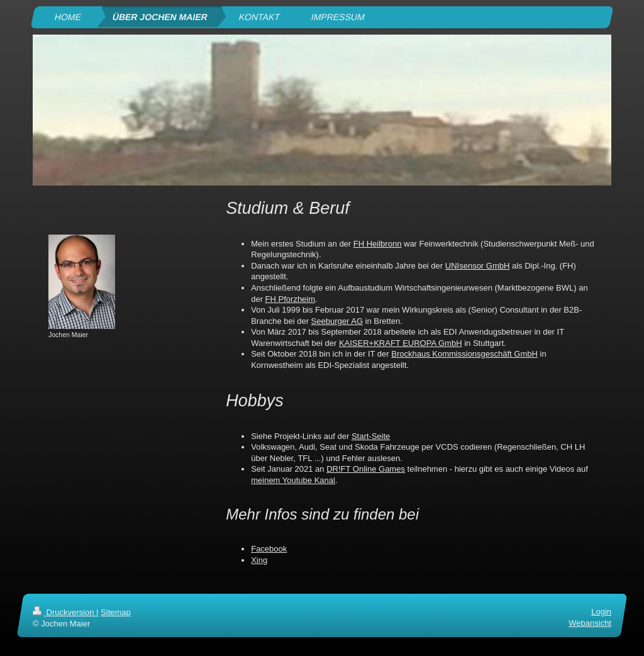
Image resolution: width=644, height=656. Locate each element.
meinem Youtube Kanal (293, 480)
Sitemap (116, 612)
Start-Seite (371, 436)
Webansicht (590, 623)
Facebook (269, 549)
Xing (259, 560)
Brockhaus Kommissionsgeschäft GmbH (464, 354)
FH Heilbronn (378, 244)
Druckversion (64, 612)
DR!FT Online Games (366, 469)
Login (601, 612)
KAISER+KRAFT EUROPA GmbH (401, 343)
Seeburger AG (337, 321)
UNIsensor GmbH (478, 266)
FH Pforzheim (290, 299)
